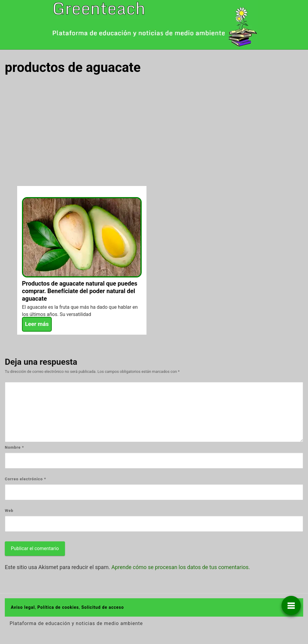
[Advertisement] (154, 126)
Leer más (37, 324)
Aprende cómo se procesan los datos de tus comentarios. (181, 567)
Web (9, 511)
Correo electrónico (25, 479)
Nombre (14, 447)
